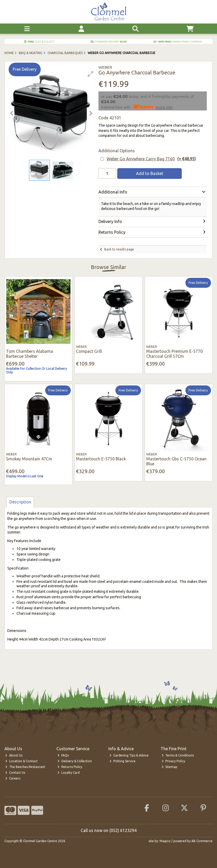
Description (20, 502)
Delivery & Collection (75, 761)
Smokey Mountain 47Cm (29, 459)
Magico (165, 841)
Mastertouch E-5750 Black (101, 459)
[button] (91, 74)
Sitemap (170, 767)
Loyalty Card (69, 773)
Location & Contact (21, 761)
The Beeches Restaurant (25, 767)
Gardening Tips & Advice (129, 755)
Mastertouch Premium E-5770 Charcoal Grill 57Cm (174, 354)
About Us (14, 755)
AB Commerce (202, 841)
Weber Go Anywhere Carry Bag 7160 (151, 159)
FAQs (63, 755)
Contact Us (15, 773)
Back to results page (119, 249)
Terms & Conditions (178, 755)
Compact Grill (89, 351)
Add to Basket (150, 173)
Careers (13, 778)
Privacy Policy (174, 761)
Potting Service (122, 761)
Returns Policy (70, 767)
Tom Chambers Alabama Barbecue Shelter (30, 354)
